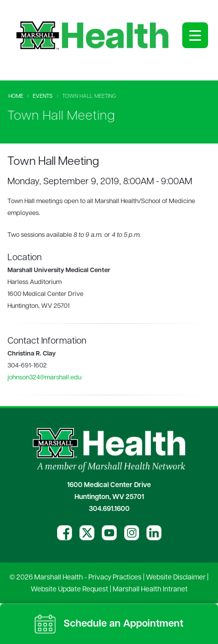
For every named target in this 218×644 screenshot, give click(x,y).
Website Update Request (70, 590)
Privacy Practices (115, 578)
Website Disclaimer (176, 578)
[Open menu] (195, 35)
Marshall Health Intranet (150, 590)
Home (16, 97)
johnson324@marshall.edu (44, 378)
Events (43, 97)
